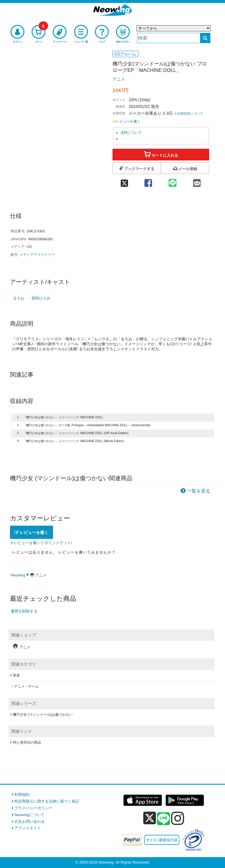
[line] (163, 819)
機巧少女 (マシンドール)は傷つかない (43, 715)
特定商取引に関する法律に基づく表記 (47, 801)
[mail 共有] (197, 181)
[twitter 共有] (124, 181)
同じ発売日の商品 (27, 742)
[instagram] (178, 818)
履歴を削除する (24, 611)
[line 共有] (172, 181)
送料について (131, 132)
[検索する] (205, 38)
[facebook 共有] (148, 181)
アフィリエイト (28, 828)
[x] (150, 818)
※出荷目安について (189, 114)
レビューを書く (127, 121)
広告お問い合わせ (30, 822)
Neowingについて (29, 815)
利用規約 (22, 795)
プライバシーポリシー (33, 808)
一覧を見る (199, 491)
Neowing (18, 575)
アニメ (119, 79)
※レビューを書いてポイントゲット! (41, 543)
